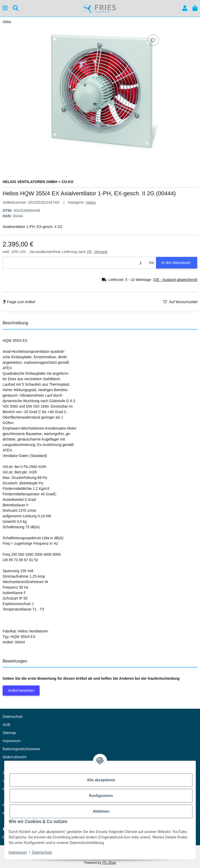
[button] (185, 8)
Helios (91, 202)
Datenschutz (42, 852)
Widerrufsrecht (14, 757)
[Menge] (75, 263)
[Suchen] (16, 8)
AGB (7, 725)
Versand (101, 252)
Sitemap (9, 733)
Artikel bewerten (21, 690)
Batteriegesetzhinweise (21, 749)
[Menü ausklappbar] (5, 8)
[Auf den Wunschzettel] (153, 40)
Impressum (18, 852)
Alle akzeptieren (101, 780)
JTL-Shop (109, 863)
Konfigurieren (101, 796)
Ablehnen (101, 811)
